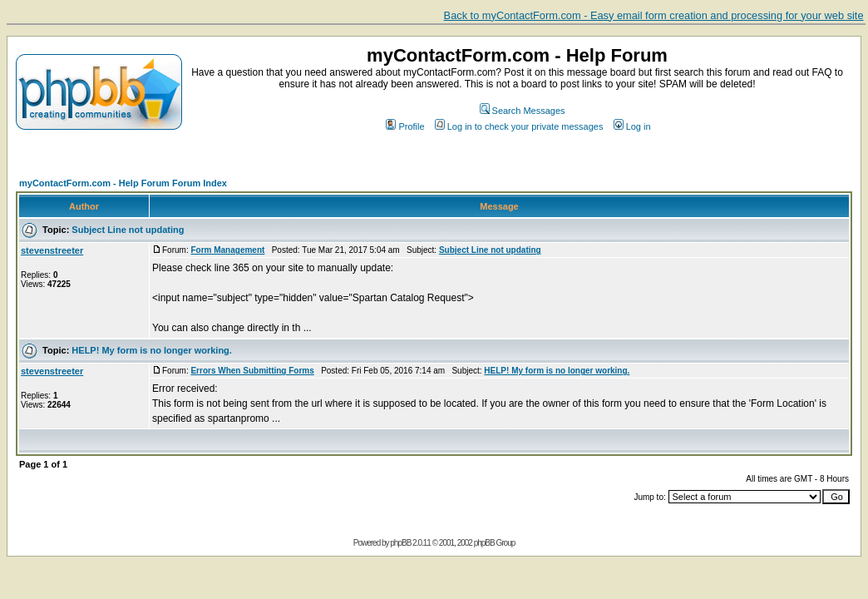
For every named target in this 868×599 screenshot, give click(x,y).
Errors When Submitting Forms (252, 371)
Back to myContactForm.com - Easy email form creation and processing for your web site (654, 15)
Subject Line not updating (128, 230)
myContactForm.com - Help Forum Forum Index (123, 183)
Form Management (227, 250)
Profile (405, 126)
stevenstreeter (52, 250)
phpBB (400, 543)
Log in (632, 126)
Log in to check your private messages (519, 126)
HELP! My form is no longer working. (152, 350)
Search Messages (523, 111)
